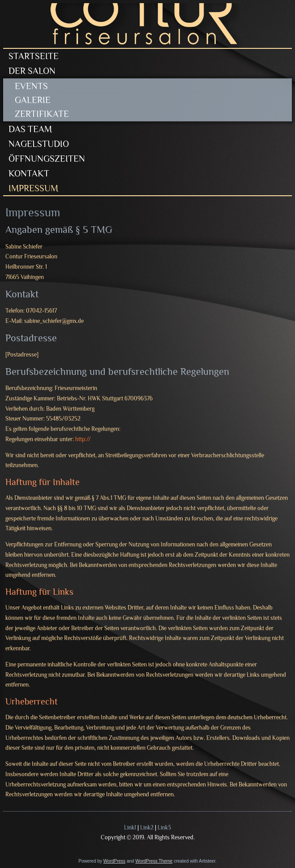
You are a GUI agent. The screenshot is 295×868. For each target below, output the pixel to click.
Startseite (34, 56)
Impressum (33, 188)
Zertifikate (42, 114)
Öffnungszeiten (47, 159)
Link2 (147, 827)
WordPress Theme (154, 861)
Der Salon (32, 71)
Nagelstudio (39, 144)
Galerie (33, 100)
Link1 (130, 827)
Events (31, 86)
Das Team (30, 129)
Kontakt (29, 173)
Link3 (164, 827)
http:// (83, 439)
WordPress (114, 861)
